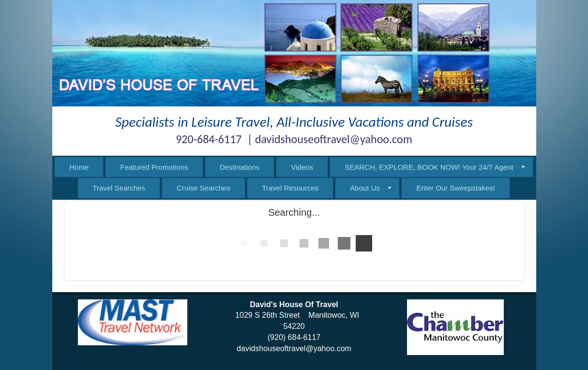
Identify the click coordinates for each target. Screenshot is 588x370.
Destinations (240, 167)
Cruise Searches (204, 188)
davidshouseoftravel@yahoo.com (294, 348)
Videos (302, 167)
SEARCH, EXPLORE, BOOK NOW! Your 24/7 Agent (429, 167)
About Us (365, 188)
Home (79, 167)
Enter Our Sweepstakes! (456, 188)
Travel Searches (119, 188)
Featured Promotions (154, 167)
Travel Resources (290, 188)
